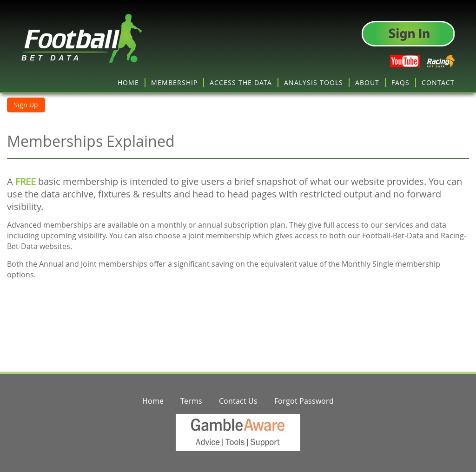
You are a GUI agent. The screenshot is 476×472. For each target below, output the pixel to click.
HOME (128, 82)
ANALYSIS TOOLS (314, 82)
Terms (191, 401)
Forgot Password (304, 401)
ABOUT (367, 82)
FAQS (400, 82)
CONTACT (438, 82)
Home (153, 401)
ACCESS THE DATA (241, 82)
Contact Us (238, 401)
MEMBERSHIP (174, 82)
